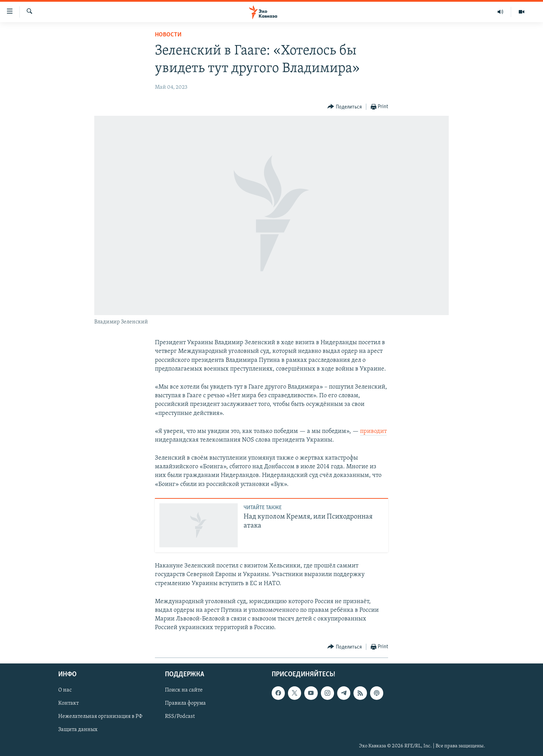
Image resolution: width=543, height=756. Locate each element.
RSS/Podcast (180, 716)
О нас (65, 690)
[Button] (345, 107)
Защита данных (78, 730)
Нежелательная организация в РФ (100, 716)
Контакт (68, 703)
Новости (168, 35)
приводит (373, 431)
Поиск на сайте (184, 690)
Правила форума (185, 703)
